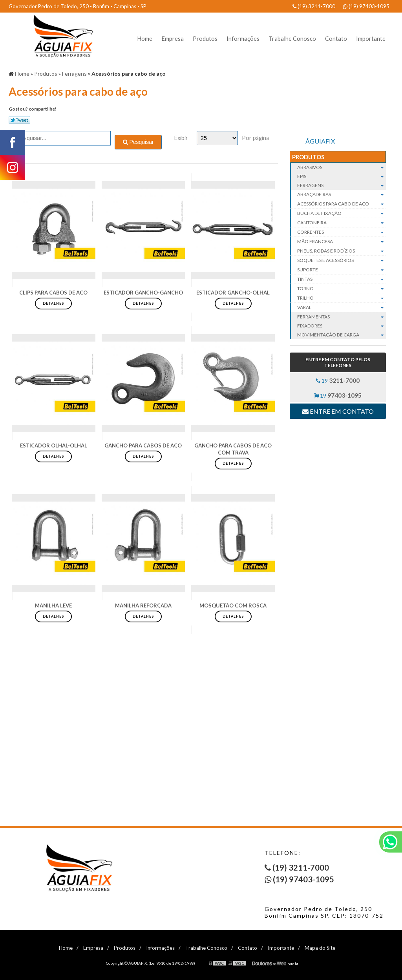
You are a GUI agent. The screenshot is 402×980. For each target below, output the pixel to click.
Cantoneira (342, 223)
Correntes (342, 232)
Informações (243, 38)
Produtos (205, 38)
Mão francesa (342, 242)
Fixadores (342, 326)
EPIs (342, 176)
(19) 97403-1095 (366, 6)
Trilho (342, 298)
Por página (255, 138)
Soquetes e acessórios (342, 260)
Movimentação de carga (342, 335)
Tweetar (19, 120)
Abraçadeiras (342, 195)
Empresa (173, 38)
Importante (371, 38)
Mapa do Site (320, 948)
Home (145, 38)
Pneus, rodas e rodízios (342, 251)
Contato (336, 38)
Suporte (342, 270)
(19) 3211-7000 (314, 6)
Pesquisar (138, 142)
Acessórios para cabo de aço (342, 204)
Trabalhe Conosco (292, 38)
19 (338, 380)
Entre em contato (338, 411)
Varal (342, 307)
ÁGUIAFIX (320, 141)
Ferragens (342, 185)
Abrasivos (342, 167)
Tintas (342, 279)
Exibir (181, 138)
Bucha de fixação (342, 213)
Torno (342, 289)
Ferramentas (342, 317)
